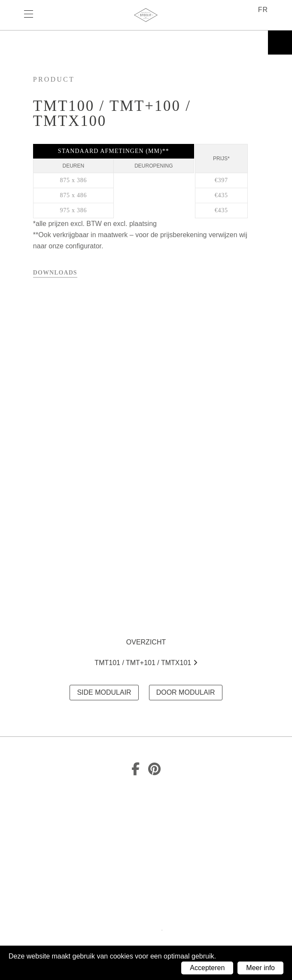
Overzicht (146, 642)
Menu (33, 15)
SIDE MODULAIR (104, 692)
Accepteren (207, 968)
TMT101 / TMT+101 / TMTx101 (146, 663)
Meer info (260, 968)
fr (263, 10)
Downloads (55, 273)
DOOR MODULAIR (186, 692)
